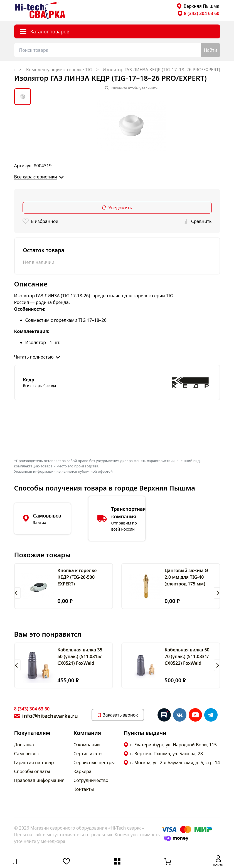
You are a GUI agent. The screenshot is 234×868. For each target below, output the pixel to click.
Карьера (82, 771)
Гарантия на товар (34, 762)
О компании (87, 745)
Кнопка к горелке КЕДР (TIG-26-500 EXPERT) (77, 577)
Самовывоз (26, 754)
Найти (210, 50)
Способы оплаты (32, 771)
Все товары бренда (40, 386)
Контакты (84, 789)
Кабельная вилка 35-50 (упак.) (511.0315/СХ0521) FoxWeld (81, 656)
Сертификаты (88, 754)
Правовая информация (39, 780)
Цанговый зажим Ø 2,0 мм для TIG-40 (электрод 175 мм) (186, 577)
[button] (17, 593)
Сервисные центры (94, 762)
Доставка (24, 745)
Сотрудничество (91, 780)
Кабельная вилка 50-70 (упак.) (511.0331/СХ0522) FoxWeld (188, 656)
